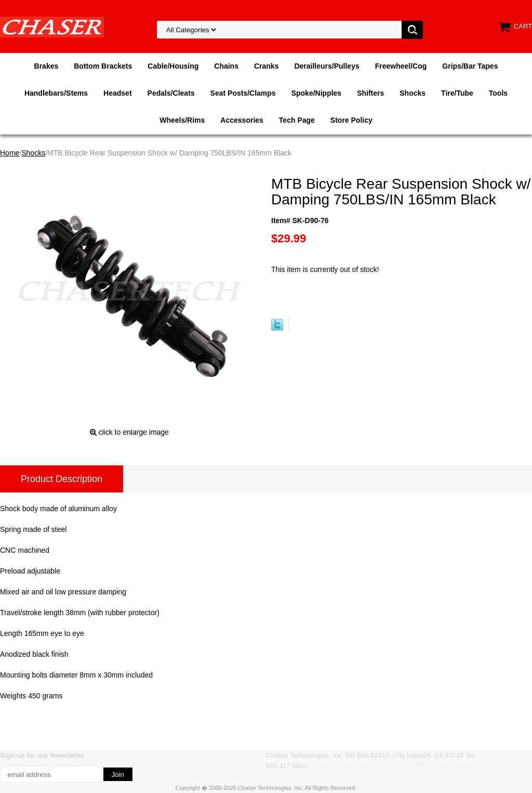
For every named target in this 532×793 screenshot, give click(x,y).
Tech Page (297, 120)
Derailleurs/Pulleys (327, 66)
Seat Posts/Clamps (243, 93)
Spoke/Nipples (316, 93)
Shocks (413, 93)
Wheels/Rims (182, 120)
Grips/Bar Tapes (470, 66)
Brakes (46, 66)
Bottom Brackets (103, 66)
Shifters (370, 93)
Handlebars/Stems (56, 93)
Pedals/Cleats (171, 93)
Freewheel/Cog (401, 66)
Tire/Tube (457, 93)
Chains (226, 66)
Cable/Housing (173, 66)
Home (10, 153)
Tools (498, 93)
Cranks (266, 66)
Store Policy (351, 120)
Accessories (242, 120)
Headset (117, 93)
